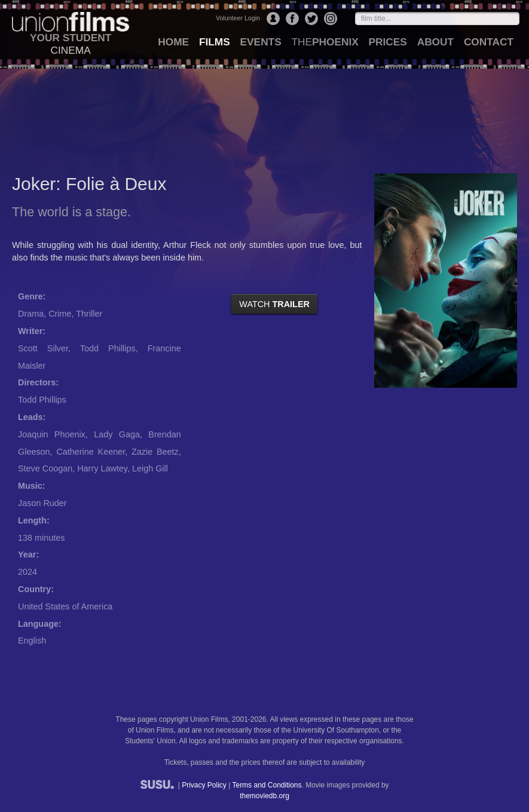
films (215, 42)
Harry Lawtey (102, 468)
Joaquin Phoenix (52, 434)
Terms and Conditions (267, 785)
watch (274, 304)
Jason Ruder (42, 503)
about (435, 42)
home (173, 42)
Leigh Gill (150, 468)
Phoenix (325, 42)
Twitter (311, 19)
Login (273, 19)
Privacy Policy (204, 785)
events (261, 42)
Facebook (292, 19)
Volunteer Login (238, 18)
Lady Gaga (117, 434)
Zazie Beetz (155, 452)
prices (388, 42)
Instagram (331, 19)
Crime (60, 314)
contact (489, 42)
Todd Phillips (108, 348)
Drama (31, 314)
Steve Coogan (45, 468)
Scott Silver (43, 348)
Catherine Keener (91, 452)
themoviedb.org (264, 796)
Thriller (89, 314)
